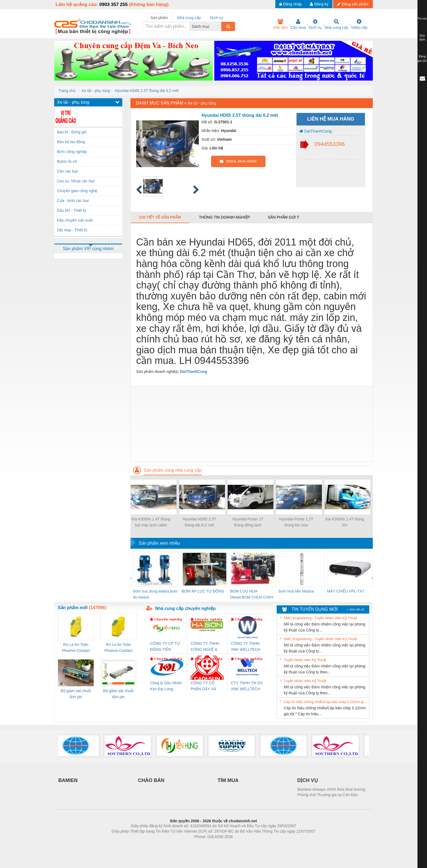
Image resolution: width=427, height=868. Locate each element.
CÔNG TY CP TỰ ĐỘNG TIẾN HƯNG (165, 647)
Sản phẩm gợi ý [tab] (284, 217)
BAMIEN (68, 780)
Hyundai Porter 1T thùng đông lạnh (248, 522)
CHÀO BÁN (151, 780)
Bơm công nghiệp (72, 152)
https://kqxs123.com (240, 845)
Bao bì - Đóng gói (72, 132)
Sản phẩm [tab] (159, 18)
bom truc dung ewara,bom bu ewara (155, 594)
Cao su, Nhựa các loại (76, 181)
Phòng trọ (179, 845)
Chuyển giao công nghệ (77, 191)
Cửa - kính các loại (73, 201)
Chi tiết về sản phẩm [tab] (160, 217)
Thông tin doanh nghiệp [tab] (224, 217)
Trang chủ (67, 91)
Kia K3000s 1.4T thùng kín (345, 522)
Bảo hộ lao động (71, 142)
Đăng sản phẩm (353, 4)
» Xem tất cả (355, 609)
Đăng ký (319, 4)
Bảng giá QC (422, 59)
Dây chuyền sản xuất (75, 220)
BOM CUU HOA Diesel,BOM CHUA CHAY (252, 594)
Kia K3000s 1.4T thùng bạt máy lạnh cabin (151, 522)
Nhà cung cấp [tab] (189, 18)
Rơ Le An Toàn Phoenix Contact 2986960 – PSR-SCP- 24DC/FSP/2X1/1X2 (76, 648)
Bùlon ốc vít (67, 161)
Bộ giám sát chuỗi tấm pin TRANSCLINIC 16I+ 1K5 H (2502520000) (76, 694)
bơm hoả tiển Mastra (296, 591)
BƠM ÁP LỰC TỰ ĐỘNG (203, 591)
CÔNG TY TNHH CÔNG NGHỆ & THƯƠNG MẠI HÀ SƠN (206, 647)
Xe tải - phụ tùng (96, 91)
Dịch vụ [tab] (217, 18)
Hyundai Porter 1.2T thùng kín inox (296, 522)
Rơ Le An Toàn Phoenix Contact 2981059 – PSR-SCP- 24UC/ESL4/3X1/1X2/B (118, 648)
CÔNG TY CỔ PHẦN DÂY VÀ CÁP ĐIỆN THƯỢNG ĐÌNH (204, 686)
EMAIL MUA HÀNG (238, 161)
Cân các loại (67, 171)
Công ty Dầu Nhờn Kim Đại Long (166, 686)
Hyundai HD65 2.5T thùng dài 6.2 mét (147, 91)
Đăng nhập (291, 4)
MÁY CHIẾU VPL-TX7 (346, 591)
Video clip (359, 24)
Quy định (422, 38)
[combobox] (220, 26)
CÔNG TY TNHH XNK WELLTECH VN (246, 647)
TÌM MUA (228, 780)
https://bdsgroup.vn (206, 845)
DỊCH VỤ (308, 780)
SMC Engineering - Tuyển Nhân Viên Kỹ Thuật (320, 618)
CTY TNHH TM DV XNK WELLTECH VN (247, 686)
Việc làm (280, 24)
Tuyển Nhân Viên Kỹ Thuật (305, 660)
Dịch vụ (315, 24)
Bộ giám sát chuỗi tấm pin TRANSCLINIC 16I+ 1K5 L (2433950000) (118, 694)
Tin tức (422, 19)
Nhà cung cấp (336, 24)
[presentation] (131, 578)
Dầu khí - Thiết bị (72, 210)
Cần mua (298, 24)
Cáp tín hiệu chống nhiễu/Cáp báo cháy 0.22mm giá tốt (326, 702)
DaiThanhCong (315, 131)
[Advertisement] (252, 423)
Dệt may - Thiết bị (72, 230)
